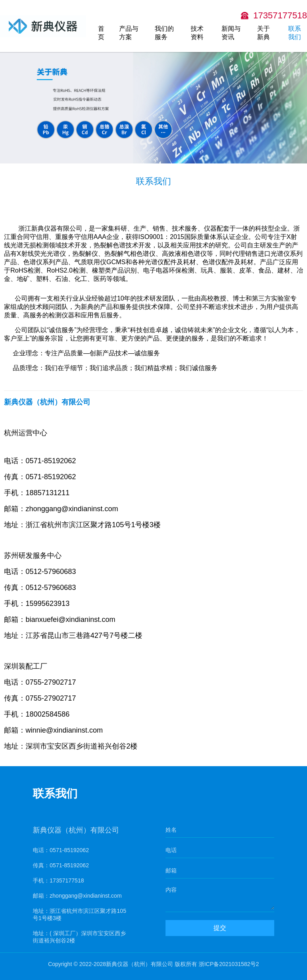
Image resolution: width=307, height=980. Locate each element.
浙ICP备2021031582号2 (229, 964)
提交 (221, 933)
